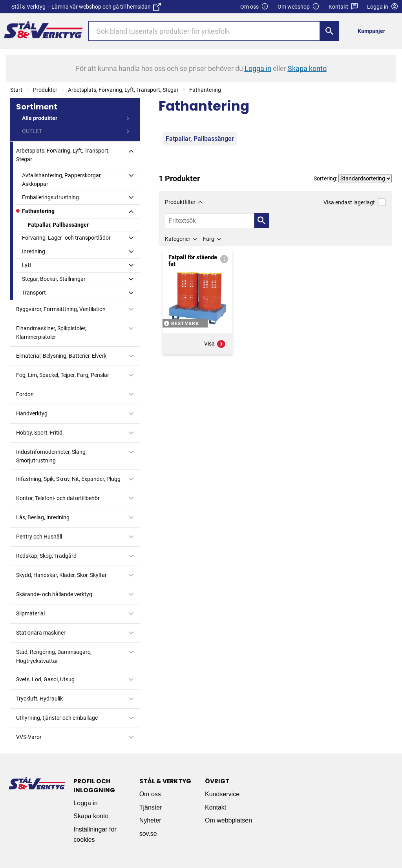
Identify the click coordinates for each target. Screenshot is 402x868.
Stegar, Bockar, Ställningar (54, 279)
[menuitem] (374, 31)
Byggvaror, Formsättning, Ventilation (61, 309)
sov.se (148, 834)
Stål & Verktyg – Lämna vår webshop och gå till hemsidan (86, 7)
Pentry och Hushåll (39, 537)
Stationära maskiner (41, 633)
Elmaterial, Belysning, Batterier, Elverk (61, 356)
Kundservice (222, 794)
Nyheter (150, 820)
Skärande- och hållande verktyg (54, 594)
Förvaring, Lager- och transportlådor (66, 238)
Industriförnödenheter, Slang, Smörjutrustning (51, 456)
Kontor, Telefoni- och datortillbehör (58, 498)
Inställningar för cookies (95, 834)
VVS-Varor (29, 737)
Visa (215, 344)
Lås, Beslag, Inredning (43, 517)
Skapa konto (91, 816)
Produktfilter (180, 202)
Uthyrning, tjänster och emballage (57, 718)
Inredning (34, 251)
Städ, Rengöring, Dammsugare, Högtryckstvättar (54, 656)
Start (16, 90)
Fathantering (205, 90)
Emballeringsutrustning (50, 197)
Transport (34, 293)
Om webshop (299, 7)
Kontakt (343, 7)
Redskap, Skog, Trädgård (46, 556)
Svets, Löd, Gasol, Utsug (45, 679)
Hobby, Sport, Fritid (39, 433)
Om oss (254, 7)
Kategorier (178, 239)
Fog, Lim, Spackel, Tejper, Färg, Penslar (63, 375)
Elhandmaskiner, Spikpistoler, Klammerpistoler (51, 333)
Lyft (27, 265)
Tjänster (151, 807)
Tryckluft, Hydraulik (39, 699)
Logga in (85, 803)
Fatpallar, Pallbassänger (58, 225)
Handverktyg (32, 413)
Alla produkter (40, 118)
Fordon (25, 394)
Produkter (45, 90)
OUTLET (32, 131)
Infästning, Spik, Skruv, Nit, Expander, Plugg (68, 479)
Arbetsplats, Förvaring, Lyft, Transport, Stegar (123, 90)
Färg (209, 239)
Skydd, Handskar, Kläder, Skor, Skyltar (61, 575)
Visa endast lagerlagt (354, 202)
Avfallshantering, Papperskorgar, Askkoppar (62, 180)
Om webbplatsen (228, 820)
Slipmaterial (30, 613)
